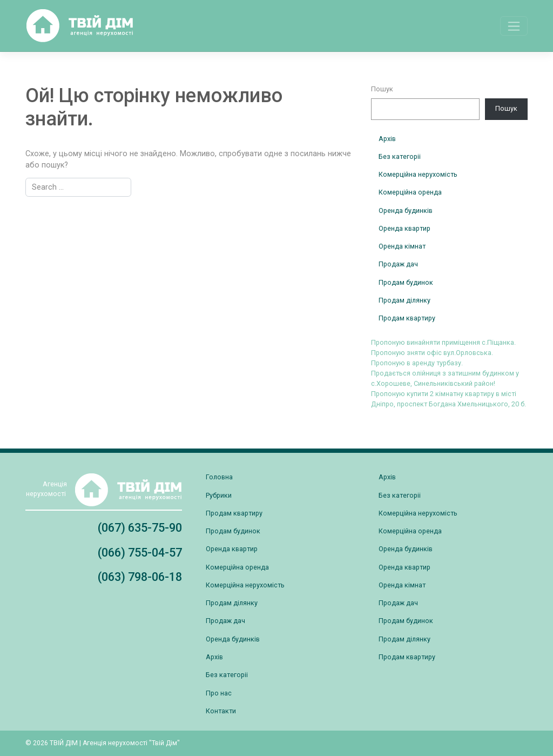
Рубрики (219, 495)
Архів (387, 139)
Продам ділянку (404, 300)
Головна (219, 477)
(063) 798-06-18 (140, 577)
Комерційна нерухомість (418, 174)
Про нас (219, 693)
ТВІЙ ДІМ (64, 743)
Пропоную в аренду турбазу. (417, 363)
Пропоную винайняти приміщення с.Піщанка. (443, 342)
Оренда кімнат (402, 246)
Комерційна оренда (410, 192)
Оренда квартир (404, 228)
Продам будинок (406, 282)
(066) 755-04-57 (140, 553)
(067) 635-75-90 (140, 528)
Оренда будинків (406, 210)
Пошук (382, 89)
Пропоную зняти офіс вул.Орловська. (432, 353)
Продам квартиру (407, 318)
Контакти (221, 711)
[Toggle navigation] (514, 26)
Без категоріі (400, 156)
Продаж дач (398, 264)
